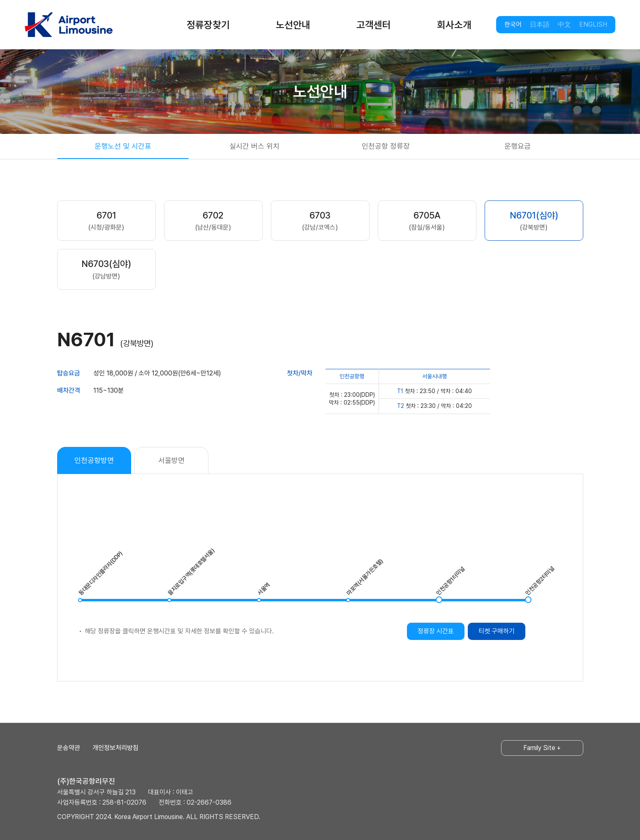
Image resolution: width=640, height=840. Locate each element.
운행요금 (518, 146)
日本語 (540, 24)
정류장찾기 (208, 25)
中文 (564, 24)
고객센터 (374, 25)
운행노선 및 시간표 (123, 146)
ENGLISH (593, 24)
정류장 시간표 (436, 631)
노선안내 (293, 25)
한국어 (513, 24)
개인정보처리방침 (116, 748)
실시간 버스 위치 (254, 146)
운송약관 (69, 748)
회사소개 (454, 25)
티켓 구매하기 (497, 631)
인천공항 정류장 (386, 146)
